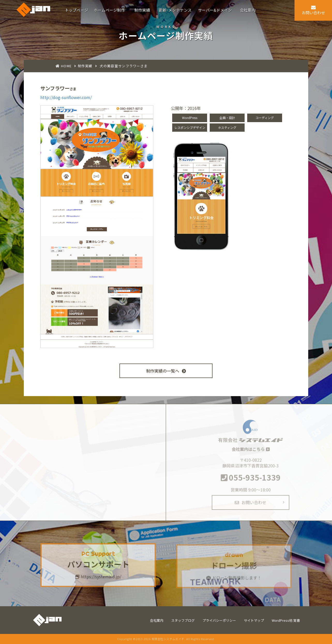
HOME (66, 66)
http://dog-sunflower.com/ (66, 97)
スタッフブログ (183, 620)
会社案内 (157, 620)
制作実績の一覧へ (166, 371)
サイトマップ (254, 620)
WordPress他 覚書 (286, 620)
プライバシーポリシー (219, 620)
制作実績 (85, 66)
